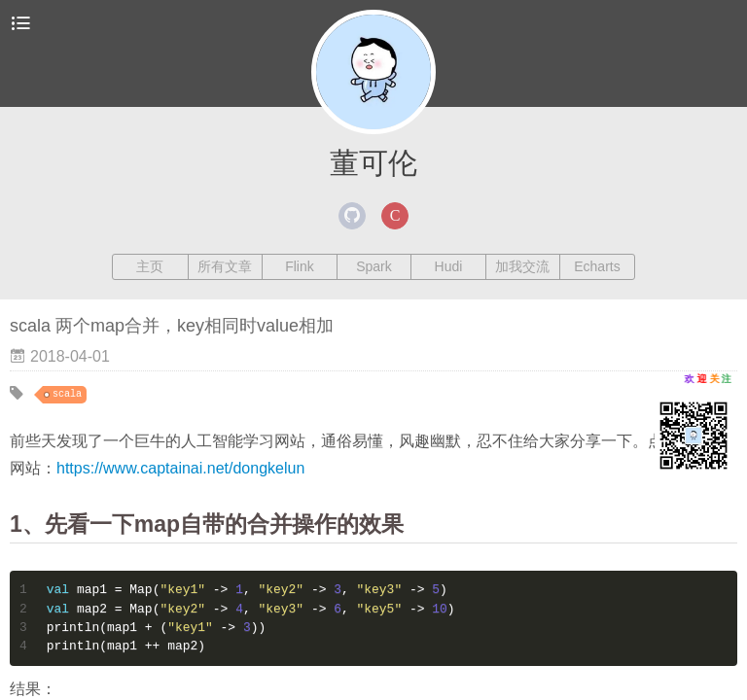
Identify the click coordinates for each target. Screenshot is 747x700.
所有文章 (225, 266)
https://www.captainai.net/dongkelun (180, 468)
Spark (374, 266)
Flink (300, 266)
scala (67, 394)
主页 (150, 266)
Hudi (449, 266)
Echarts (597, 266)
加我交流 (522, 266)
